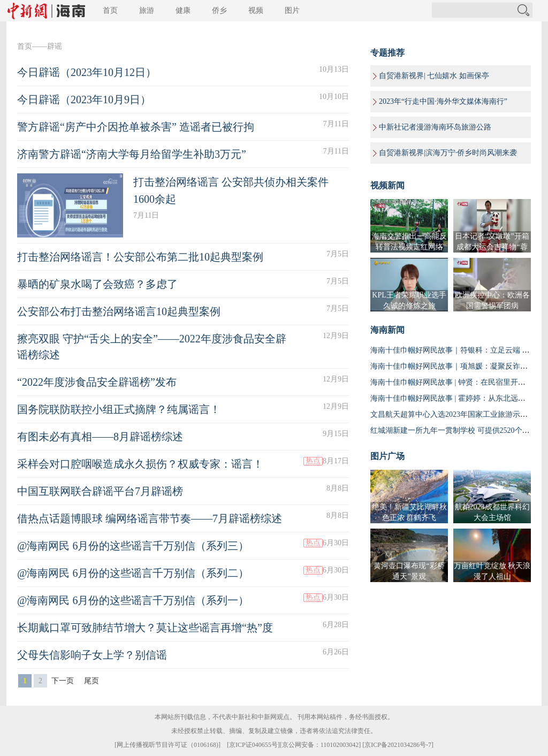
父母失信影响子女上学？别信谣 (92, 655)
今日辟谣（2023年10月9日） (84, 100)
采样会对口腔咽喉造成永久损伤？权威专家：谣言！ (140, 464)
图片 (292, 10)
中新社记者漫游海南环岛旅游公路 (435, 127)
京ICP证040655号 (253, 745)
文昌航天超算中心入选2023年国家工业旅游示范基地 (456, 414)
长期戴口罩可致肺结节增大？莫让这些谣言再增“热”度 (145, 628)
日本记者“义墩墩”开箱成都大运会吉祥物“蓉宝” (492, 247)
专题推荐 (387, 53)
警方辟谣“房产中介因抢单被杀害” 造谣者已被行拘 (136, 127)
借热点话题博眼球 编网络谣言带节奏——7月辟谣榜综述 (150, 518)
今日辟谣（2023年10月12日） (87, 72)
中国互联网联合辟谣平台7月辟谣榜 (100, 491)
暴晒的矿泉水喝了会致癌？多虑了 (97, 284)
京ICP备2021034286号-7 (398, 745)
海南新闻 (387, 330)
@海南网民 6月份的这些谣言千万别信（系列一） (133, 600)
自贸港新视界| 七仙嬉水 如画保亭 (434, 76)
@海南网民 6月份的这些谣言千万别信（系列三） (133, 546)
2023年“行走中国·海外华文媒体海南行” (443, 101)
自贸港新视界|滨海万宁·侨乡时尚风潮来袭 (448, 153)
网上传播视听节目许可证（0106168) (168, 745)
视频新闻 (387, 185)
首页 (110, 10)
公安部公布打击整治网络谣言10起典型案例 (119, 311)
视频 (256, 10)
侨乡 (219, 10)
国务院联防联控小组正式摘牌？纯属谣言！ (119, 409)
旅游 (147, 10)
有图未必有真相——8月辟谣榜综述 (100, 437)
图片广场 (387, 456)
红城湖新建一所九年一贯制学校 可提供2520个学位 (454, 430)
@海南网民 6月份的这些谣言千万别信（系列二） (133, 573)
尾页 (92, 681)
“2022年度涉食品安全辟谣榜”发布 (97, 382)
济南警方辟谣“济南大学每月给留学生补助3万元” (132, 154)
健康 (183, 10)
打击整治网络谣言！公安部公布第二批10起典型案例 (140, 257)
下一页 (63, 681)
